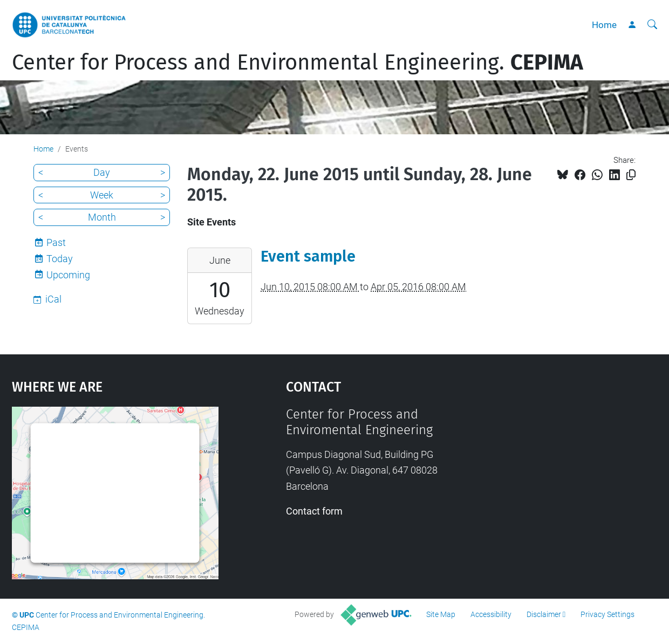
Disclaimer (544, 614)
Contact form (314, 511)
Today (60, 259)
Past (56, 242)
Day (102, 172)
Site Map (441, 614)
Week (102, 195)
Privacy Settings (607, 614)
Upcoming (68, 275)
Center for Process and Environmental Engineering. (298, 63)
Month (102, 217)
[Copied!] (631, 175)
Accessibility (491, 614)
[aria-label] (652, 25)
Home (604, 25)
